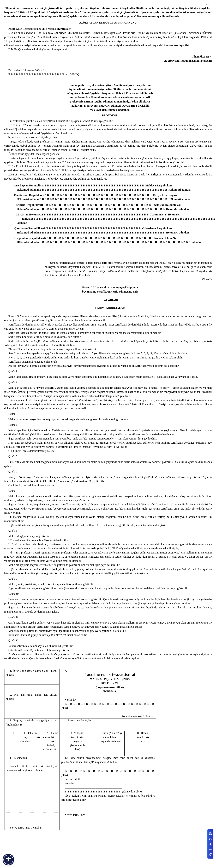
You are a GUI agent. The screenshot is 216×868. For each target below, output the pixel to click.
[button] (8, 860)
